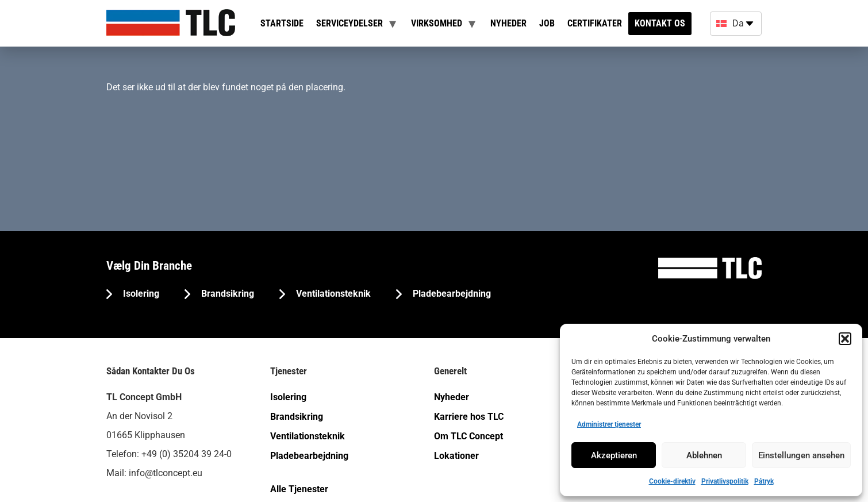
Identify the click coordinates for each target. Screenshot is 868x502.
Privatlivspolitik (725, 481)
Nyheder (508, 23)
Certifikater (595, 23)
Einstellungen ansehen (801, 455)
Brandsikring (226, 294)
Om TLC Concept (468, 436)
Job (547, 23)
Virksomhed (437, 23)
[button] (845, 339)
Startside (282, 23)
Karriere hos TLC (469, 417)
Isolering (140, 294)
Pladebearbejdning (451, 294)
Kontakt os (660, 23)
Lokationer (456, 456)
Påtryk (764, 481)
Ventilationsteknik (332, 294)
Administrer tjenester (609, 424)
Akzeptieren (614, 455)
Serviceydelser (349, 23)
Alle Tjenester (299, 489)
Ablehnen (704, 455)
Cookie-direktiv (672, 481)
